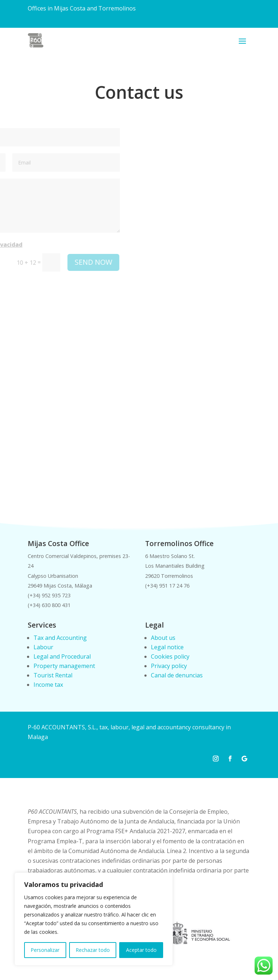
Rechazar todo (93, 950)
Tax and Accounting (60, 638)
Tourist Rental (53, 675)
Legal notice (167, 647)
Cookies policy (170, 656)
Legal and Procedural (62, 656)
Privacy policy (169, 666)
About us (163, 638)
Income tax (48, 685)
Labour (43, 647)
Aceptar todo (141, 950)
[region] (94, 919)
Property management (64, 666)
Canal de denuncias (177, 675)
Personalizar (45, 950)
